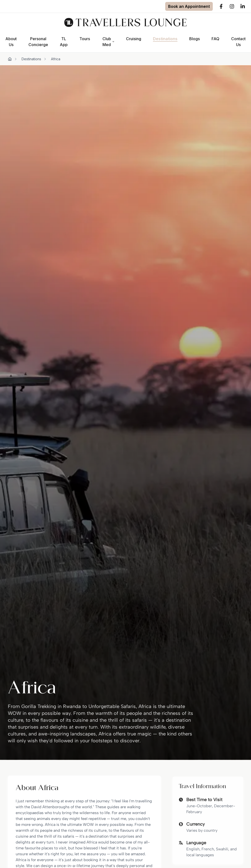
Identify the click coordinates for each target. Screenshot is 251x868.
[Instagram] (232, 6)
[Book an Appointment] (189, 6)
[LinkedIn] (243, 6)
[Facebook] (221, 6)
